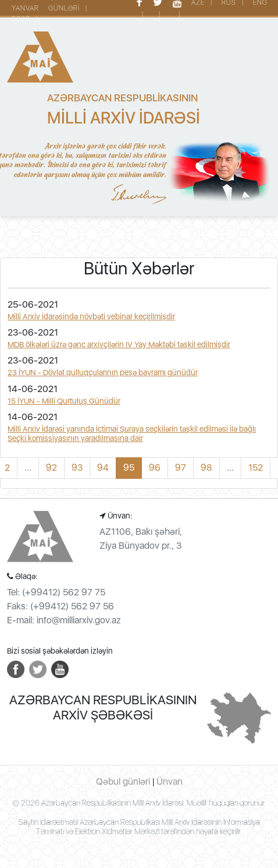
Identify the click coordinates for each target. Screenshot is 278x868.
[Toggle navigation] (23, 238)
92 (51, 467)
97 (181, 467)
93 (77, 467)
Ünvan (170, 781)
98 (206, 467)
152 (256, 467)
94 (103, 467)
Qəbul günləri (123, 781)
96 (155, 467)
